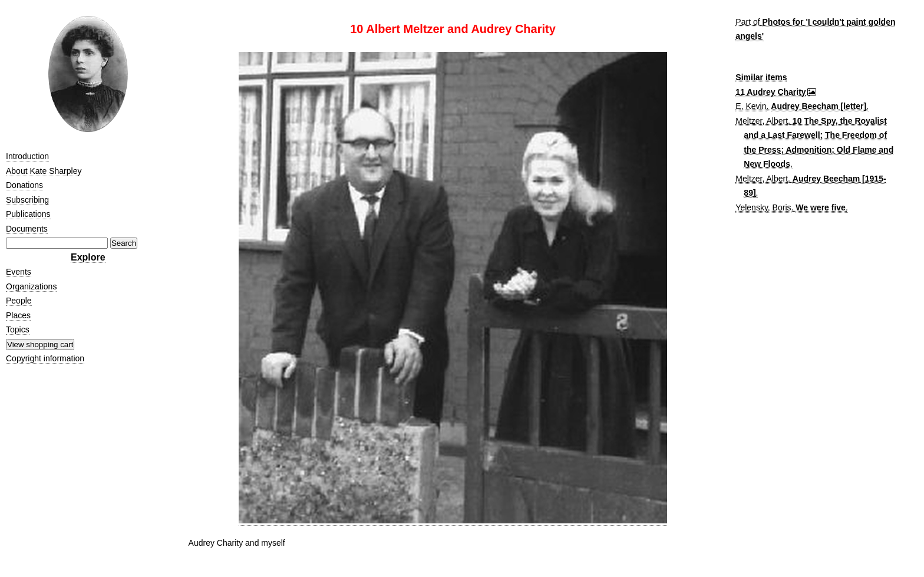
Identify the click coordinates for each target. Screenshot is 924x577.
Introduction (27, 156)
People (19, 301)
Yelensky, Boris (763, 207)
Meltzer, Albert (762, 121)
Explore (88, 257)
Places (18, 315)
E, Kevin (751, 106)
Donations (24, 185)
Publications (28, 214)
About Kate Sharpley (44, 171)
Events (19, 272)
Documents (27, 229)
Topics (18, 329)
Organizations (31, 286)
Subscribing (27, 200)
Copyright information (45, 358)
